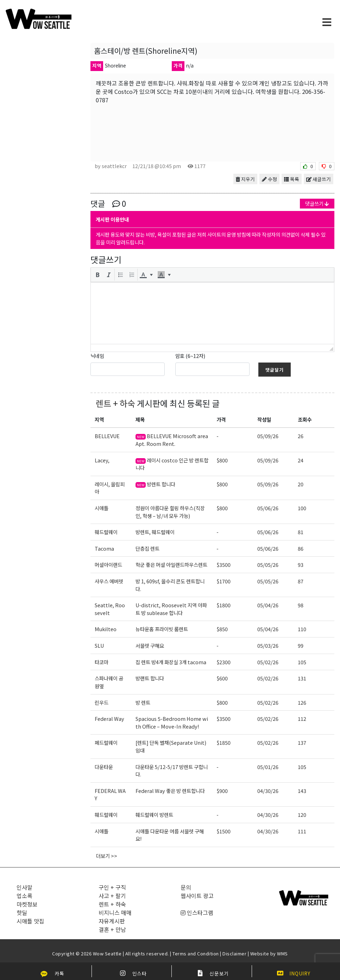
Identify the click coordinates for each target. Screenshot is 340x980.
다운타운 (104, 767)
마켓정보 (27, 904)
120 (302, 815)
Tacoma (104, 548)
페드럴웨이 (106, 742)
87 (301, 581)
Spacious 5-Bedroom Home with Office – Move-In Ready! (172, 722)
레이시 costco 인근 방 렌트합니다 (172, 464)
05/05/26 (268, 565)
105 (302, 662)
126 (302, 702)
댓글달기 (275, 370)
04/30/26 (268, 791)
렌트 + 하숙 (115, 403)
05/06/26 (268, 508)
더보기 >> (107, 856)
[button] (97, 275)
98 (301, 605)
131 (302, 678)
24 (301, 460)
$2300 (223, 662)
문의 (186, 887)
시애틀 (102, 508)
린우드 (102, 702)
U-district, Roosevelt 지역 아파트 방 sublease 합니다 (171, 609)
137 (302, 742)
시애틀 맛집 (30, 921)
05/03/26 (268, 645)
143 (302, 791)
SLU (99, 645)
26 (301, 436)
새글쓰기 (319, 179)
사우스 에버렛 (109, 581)
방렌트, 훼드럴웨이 (155, 532)
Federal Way (109, 719)
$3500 (223, 565)
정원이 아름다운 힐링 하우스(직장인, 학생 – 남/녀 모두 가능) (170, 512)
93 (301, 565)
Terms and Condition (196, 953)
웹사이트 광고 (197, 896)
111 (302, 831)
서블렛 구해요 (150, 645)
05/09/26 (268, 436)
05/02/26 (268, 662)
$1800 (223, 605)
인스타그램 (197, 912)
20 (301, 484)
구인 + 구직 (112, 887)
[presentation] (97, 275)
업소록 (24, 896)
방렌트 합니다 (155, 484)
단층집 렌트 (147, 548)
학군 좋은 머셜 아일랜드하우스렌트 (171, 565)
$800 (222, 460)
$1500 (223, 831)
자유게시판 (112, 921)
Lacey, (102, 460)
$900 (222, 791)
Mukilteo (106, 629)
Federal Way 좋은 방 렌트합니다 (170, 791)
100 (302, 508)
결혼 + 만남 (112, 929)
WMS (282, 953)
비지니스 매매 (115, 912)
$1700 (223, 581)
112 (302, 719)
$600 (222, 678)
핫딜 (22, 912)
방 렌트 (143, 702)
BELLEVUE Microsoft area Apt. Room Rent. (172, 440)
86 (301, 548)
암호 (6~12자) (190, 356)
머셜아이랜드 (108, 565)
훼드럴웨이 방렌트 (154, 815)
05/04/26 (268, 605)
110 (302, 629)
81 (301, 532)
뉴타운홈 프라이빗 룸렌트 (162, 629)
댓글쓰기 (317, 203)
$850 (222, 629)
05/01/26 (268, 767)
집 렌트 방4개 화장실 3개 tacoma (171, 662)
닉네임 (97, 356)
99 (301, 645)
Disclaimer (234, 953)
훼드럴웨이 (106, 532)
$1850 (223, 742)
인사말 (24, 887)
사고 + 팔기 (112, 896)
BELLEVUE (107, 436)
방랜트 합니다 (150, 678)
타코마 (102, 662)
